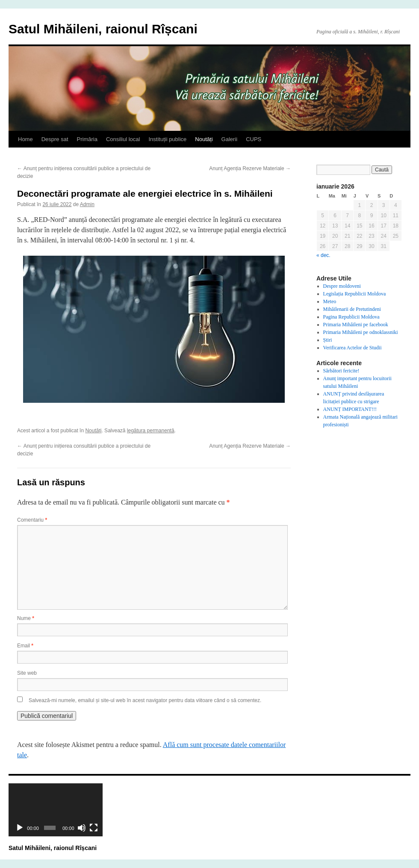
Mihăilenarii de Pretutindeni (352, 309)
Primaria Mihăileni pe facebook (356, 325)
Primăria (87, 139)
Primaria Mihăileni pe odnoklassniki (361, 332)
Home (25, 139)
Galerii (230, 139)
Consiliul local (123, 139)
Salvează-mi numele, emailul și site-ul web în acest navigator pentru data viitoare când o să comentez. (145, 700)
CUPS (254, 139)
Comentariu (32, 520)
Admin (87, 204)
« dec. (323, 255)
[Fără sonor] (82, 828)
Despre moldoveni (342, 286)
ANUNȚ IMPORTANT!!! (350, 409)
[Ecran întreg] (94, 828)
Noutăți (204, 139)
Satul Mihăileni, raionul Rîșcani (103, 29)
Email (25, 646)
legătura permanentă (151, 431)
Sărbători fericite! (341, 371)
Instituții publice (167, 139)
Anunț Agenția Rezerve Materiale (250, 168)
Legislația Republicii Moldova (355, 294)
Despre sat (55, 139)
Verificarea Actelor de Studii (353, 348)
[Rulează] (20, 828)
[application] (56, 810)
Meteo (330, 301)
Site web (27, 673)
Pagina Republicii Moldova (351, 317)
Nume (26, 618)
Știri (328, 340)
